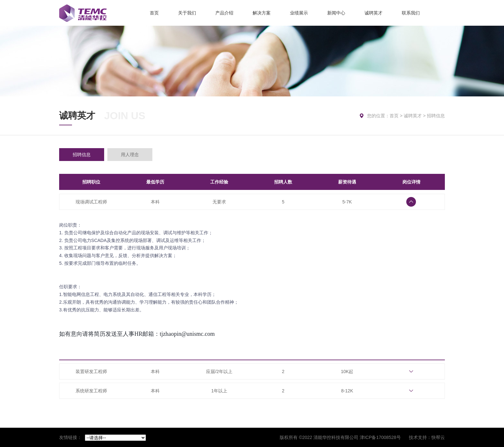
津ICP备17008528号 (380, 437)
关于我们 (187, 13)
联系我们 (411, 13)
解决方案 (262, 13)
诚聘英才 (373, 13)
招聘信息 (82, 155)
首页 (154, 13)
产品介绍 (224, 13)
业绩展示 (299, 13)
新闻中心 (336, 13)
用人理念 (130, 155)
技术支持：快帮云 (427, 437)
